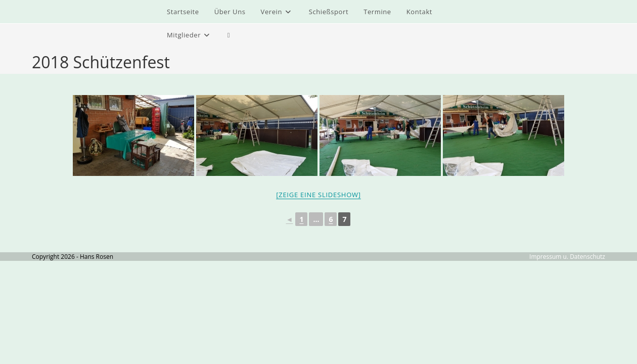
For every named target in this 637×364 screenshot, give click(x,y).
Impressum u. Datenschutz (567, 257)
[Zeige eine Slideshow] (318, 195)
